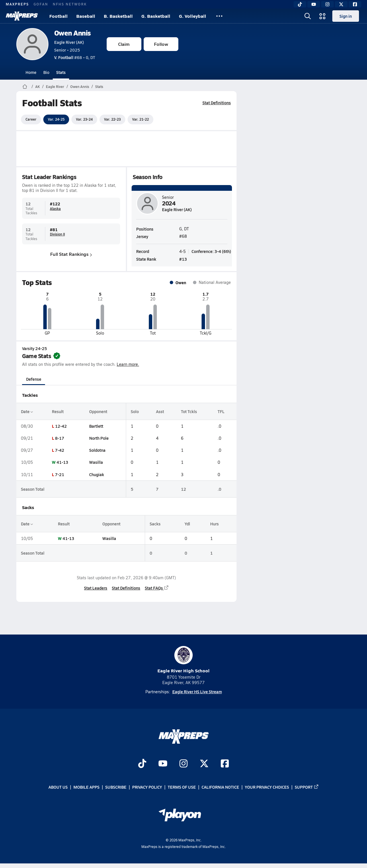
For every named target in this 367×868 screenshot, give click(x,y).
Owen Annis (73, 33)
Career (31, 119)
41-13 (62, 462)
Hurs (214, 524)
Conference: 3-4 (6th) (211, 251)
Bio (46, 72)
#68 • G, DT (75, 57)
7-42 (59, 450)
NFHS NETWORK (70, 4)
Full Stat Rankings (71, 254)
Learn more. (128, 364)
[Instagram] (327, 4)
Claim (124, 44)
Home (31, 72)
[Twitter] (341, 4)
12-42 (61, 426)
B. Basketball (118, 16)
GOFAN (41, 4)
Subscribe (116, 787)
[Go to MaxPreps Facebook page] (225, 764)
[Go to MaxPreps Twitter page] (204, 764)
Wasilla (96, 462)
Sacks (155, 524)
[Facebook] (355, 4)
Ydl (187, 524)
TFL (221, 411)
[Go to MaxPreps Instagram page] (183, 764)
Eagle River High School (183, 660)
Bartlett (96, 426)
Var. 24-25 (56, 119)
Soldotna (97, 450)
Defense (33, 379)
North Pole (99, 438)
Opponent (98, 411)
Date (27, 411)
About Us (58, 787)
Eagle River (55, 87)
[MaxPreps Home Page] (25, 87)
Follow (161, 44)
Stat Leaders (96, 588)
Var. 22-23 (112, 119)
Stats (61, 72)
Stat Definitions (217, 103)
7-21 (59, 474)
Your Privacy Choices (267, 787)
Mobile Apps (86, 787)
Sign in (346, 16)
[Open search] (308, 16)
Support (307, 787)
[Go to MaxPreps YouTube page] (163, 764)
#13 (183, 259)
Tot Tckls (189, 411)
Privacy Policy (147, 787)
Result (57, 411)
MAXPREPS (17, 4)
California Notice (220, 787)
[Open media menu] (323, 16)
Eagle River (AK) (69, 42)
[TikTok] (300, 4)
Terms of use (182, 787)
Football (58, 16)
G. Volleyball (193, 16)
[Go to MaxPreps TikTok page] (142, 764)
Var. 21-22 (140, 119)
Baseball (86, 16)
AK (38, 87)
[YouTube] (314, 4)
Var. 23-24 (84, 119)
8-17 (59, 438)
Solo (135, 411)
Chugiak (96, 474)
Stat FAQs (157, 588)
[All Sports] (219, 16)
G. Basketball (156, 16)
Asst (160, 411)
